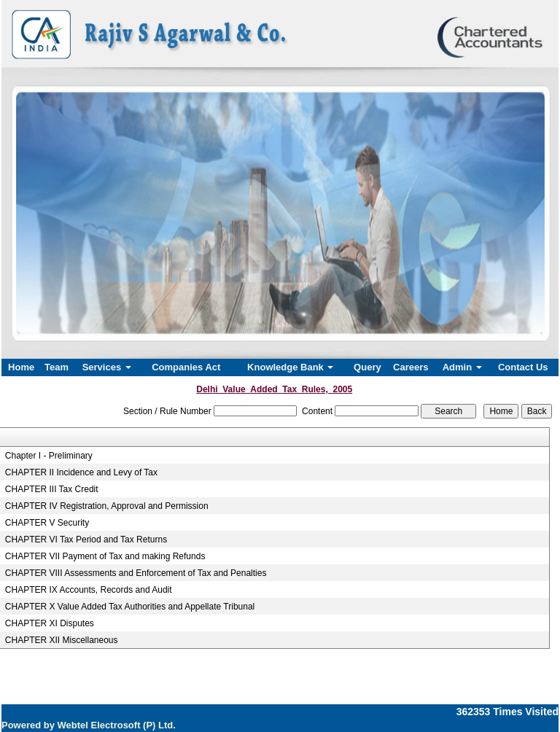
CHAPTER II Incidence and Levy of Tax (81, 472)
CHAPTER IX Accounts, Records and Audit (89, 590)
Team (57, 367)
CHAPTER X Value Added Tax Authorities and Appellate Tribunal (130, 607)
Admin (462, 367)
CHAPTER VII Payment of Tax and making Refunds (105, 556)
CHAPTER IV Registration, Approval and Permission (107, 506)
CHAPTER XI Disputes (50, 623)
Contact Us (523, 367)
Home (21, 367)
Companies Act (186, 367)
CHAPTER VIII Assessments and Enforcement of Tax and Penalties (136, 573)
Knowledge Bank (290, 367)
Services (107, 367)
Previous (51, 210)
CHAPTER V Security (47, 523)
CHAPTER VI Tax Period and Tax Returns (86, 540)
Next (504, 210)
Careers (411, 367)
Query (367, 367)
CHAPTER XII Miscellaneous (62, 640)
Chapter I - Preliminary (49, 456)
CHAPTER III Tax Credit (52, 489)
